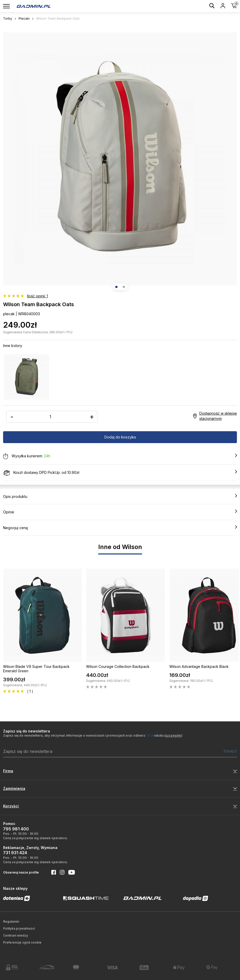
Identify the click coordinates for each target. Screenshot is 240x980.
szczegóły (173, 735)
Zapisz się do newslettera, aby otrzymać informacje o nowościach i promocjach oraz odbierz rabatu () (93, 735)
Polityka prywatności (19, 928)
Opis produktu (120, 496)
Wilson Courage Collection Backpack (118, 666)
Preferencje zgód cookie (22, 942)
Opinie (120, 512)
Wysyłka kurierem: (120, 456)
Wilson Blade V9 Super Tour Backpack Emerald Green (36, 669)
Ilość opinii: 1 (38, 296)
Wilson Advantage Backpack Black (199, 666)
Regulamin (11, 921)
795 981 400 (16, 829)
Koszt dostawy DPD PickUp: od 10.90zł (120, 473)
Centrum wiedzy (16, 935)
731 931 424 (15, 853)
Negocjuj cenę (120, 528)
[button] (116, 287)
